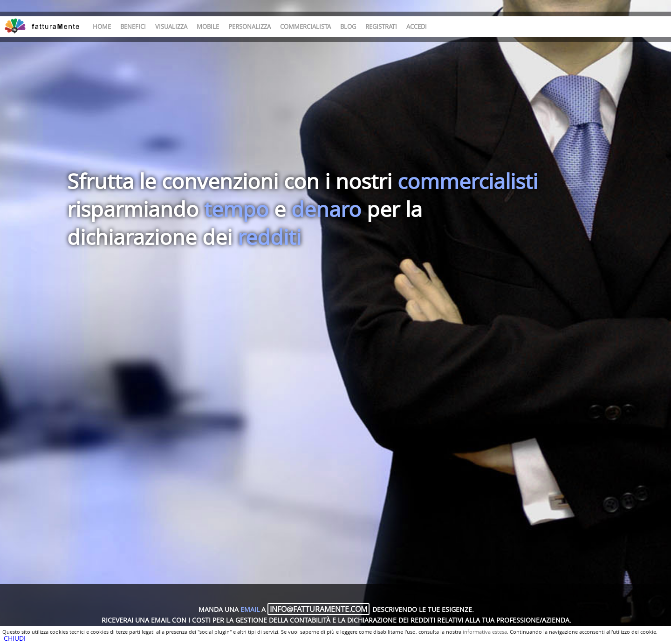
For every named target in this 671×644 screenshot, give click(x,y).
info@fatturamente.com (318, 609)
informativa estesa (485, 632)
